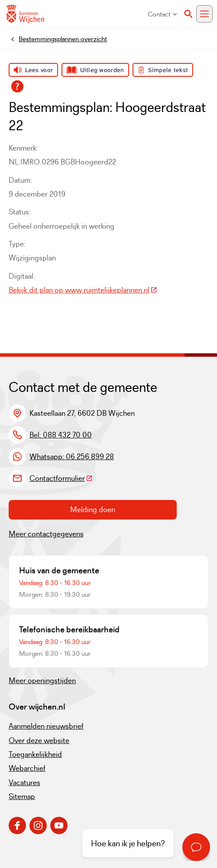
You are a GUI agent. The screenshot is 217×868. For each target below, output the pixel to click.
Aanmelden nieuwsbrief (46, 726)
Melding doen (93, 510)
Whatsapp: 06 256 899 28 (72, 457)
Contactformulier (61, 478)
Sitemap (22, 796)
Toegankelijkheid (35, 754)
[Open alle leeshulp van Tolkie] (17, 86)
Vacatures (24, 783)
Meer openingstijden (42, 681)
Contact (162, 14)
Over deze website (39, 740)
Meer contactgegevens (46, 534)
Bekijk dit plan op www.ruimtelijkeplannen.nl (83, 290)
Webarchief (27, 768)
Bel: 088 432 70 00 (61, 435)
